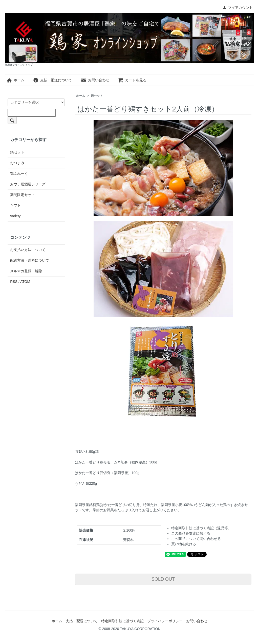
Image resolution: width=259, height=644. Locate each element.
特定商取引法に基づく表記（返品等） (201, 528)
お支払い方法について (28, 250)
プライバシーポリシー (165, 621)
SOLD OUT (163, 579)
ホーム (15, 80)
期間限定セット (23, 195)
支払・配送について (52, 80)
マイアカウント (238, 8)
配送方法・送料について (30, 260)
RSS (14, 282)
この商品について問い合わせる (196, 539)
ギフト (15, 205)
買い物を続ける (184, 544)
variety (15, 216)
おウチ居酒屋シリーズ (28, 184)
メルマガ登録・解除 (26, 271)
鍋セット (97, 96)
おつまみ (17, 163)
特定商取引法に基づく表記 (122, 621)
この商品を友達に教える (191, 533)
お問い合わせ (95, 80)
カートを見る (132, 80)
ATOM (25, 282)
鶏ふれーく (19, 173)
